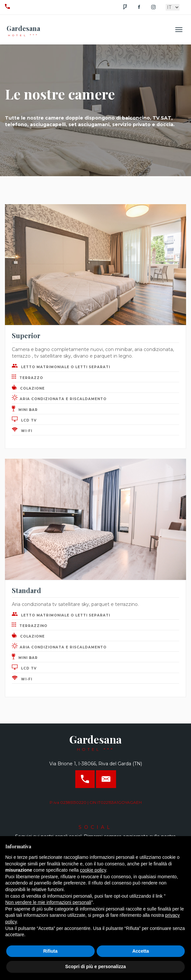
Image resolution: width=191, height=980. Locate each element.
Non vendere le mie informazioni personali (48, 902)
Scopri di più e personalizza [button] (95, 966)
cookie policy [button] (93, 870)
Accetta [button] (141, 951)
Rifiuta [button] (50, 951)
